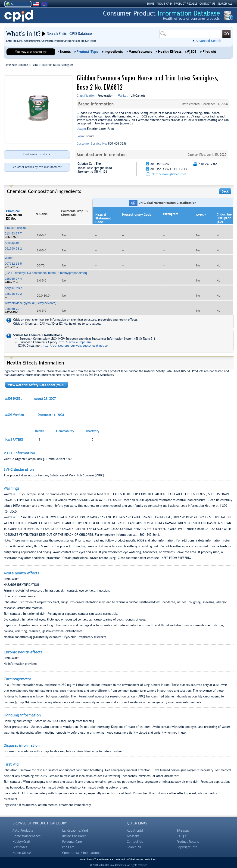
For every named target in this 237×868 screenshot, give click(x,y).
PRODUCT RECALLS (186, 4)
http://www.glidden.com (169, 174)
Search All (134, 847)
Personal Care (72, 842)
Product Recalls (188, 842)
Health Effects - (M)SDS (177, 52)
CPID (19, 16)
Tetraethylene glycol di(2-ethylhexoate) (31, 303)
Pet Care (68, 847)
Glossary (133, 836)
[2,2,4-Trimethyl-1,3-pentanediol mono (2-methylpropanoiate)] (46, 273)
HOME (151, 4)
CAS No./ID (14, 215)
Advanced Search (208, 41)
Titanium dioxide (16, 228)
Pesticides (20, 847)
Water (9, 258)
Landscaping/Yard (75, 830)
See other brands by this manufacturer (37, 167)
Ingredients (114, 52)
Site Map (183, 830)
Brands (65, 52)
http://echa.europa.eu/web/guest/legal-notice (75, 346)
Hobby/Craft (22, 842)
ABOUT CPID (164, 4)
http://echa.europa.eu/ (75, 342)
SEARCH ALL (225, 4)
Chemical (13, 211)
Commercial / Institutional (82, 853)
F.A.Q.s (181, 836)
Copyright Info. (188, 847)
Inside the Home (74, 836)
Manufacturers (140, 52)
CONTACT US (207, 4)
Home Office (22, 853)
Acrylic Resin (14, 288)
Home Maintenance (27, 836)
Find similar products (37, 154)
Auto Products (23, 830)
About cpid (135, 830)
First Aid (209, 52)
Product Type (87, 52)
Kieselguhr (12, 243)
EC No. (11, 219)
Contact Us (135, 842)
